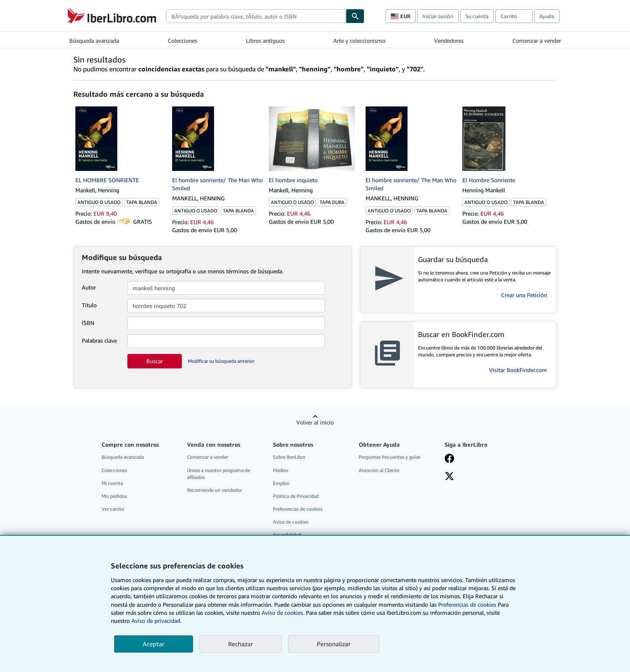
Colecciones (182, 41)
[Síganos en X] (449, 477)
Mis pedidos (114, 496)
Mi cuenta (112, 483)
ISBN (88, 323)
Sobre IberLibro (289, 457)
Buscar (155, 361)
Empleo (281, 483)
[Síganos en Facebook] (449, 459)
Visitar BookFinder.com (518, 370)
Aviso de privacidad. (156, 621)
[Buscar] (355, 16)
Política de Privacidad (296, 496)
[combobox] (256, 16)
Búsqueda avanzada (94, 41)
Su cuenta (477, 16)
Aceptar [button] (154, 644)
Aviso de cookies (291, 522)
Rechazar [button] (241, 644)
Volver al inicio (315, 422)
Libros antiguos (265, 41)
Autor (89, 287)
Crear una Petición (524, 295)
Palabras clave (99, 340)
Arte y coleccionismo (359, 41)
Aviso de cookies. (283, 613)
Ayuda (547, 16)
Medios (281, 470)
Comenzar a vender (537, 41)
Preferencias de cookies (467, 604)
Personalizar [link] (334, 644)
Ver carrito (113, 509)
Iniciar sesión (438, 16)
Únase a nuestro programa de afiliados (218, 474)
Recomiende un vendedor (214, 490)
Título (89, 305)
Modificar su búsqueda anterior (221, 361)
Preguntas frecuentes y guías (390, 457)
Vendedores (449, 41)
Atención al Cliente (379, 470)
